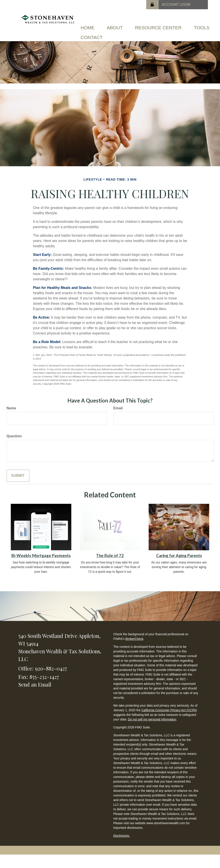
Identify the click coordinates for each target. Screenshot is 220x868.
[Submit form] (18, 476)
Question (14, 436)
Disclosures (122, 836)
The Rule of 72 (110, 556)
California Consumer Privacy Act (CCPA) (169, 710)
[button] (115, 28)
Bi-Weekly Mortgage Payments (41, 556)
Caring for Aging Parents (179, 556)
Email (118, 408)
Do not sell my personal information (152, 719)
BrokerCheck (134, 639)
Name (11, 408)
